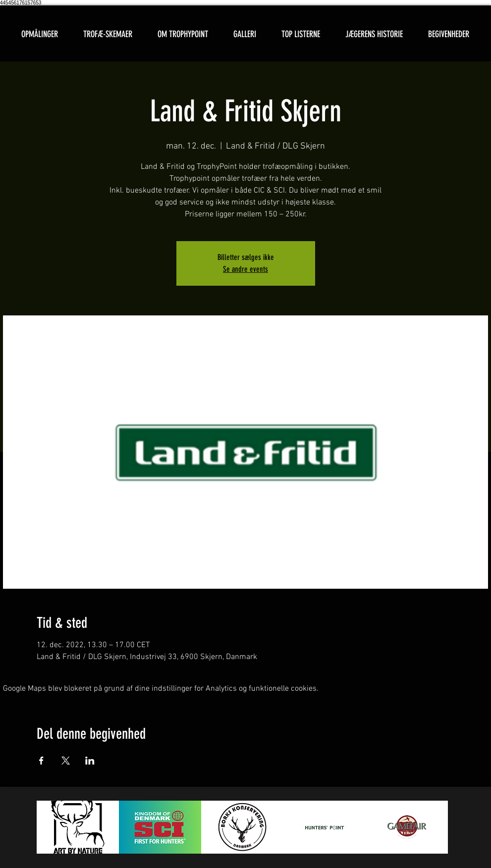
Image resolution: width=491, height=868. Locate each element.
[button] (108, 34)
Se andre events (245, 269)
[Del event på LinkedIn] (90, 761)
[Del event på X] (66, 761)
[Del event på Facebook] (41, 761)
